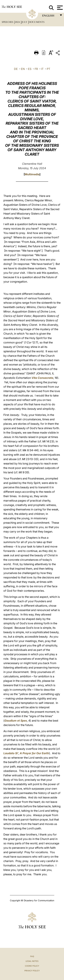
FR (36, 69)
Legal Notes (32, 961)
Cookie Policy (32, 966)
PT (48, 69)
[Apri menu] (59, 8)
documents (37, 22)
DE (16, 69)
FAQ (32, 956)
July (25, 22)
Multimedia (32, 174)
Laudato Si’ (11, 753)
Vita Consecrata (42, 378)
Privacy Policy (32, 971)
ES (30, 69)
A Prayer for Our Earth (34, 753)
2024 (18, 22)
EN (23, 69)
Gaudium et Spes (16, 721)
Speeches (8, 22)
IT (42, 69)
